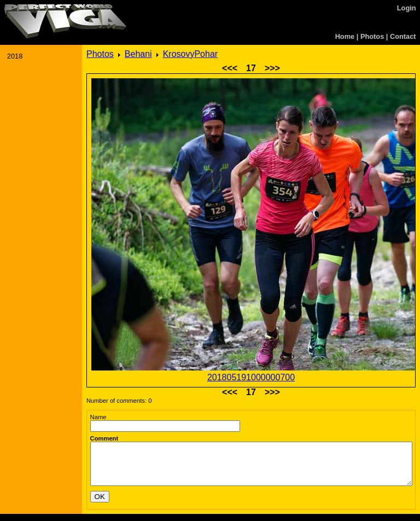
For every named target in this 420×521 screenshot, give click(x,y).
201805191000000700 (251, 377)
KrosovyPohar (191, 54)
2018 (15, 56)
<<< (230, 68)
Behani (138, 54)
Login (407, 8)
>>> (272, 68)
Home (345, 36)
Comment (104, 438)
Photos (372, 36)
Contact (403, 36)
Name (98, 417)
